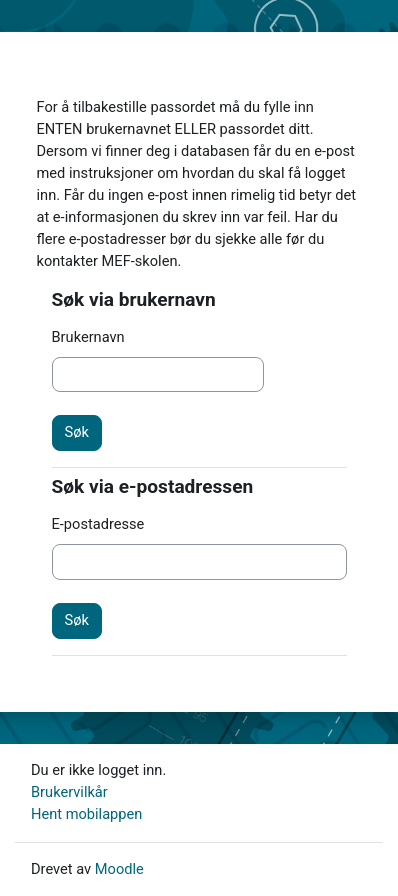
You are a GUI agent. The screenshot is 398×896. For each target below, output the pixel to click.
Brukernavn (88, 337)
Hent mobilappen (86, 814)
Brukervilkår (69, 792)
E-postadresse (98, 524)
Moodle (119, 869)
